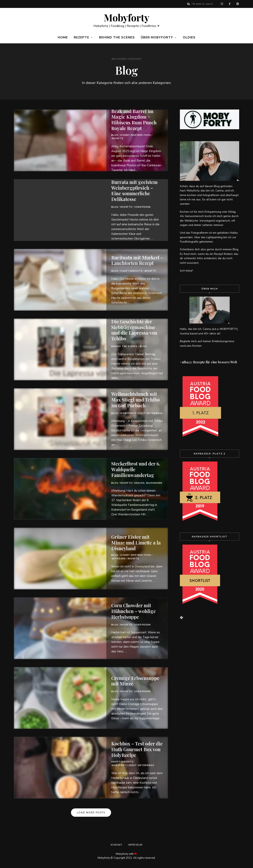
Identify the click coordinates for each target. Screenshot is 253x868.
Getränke (119, 559)
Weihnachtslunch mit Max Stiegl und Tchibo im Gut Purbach (135, 400)
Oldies (189, 37)
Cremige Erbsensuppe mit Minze (135, 681)
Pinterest (238, 4)
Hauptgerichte (131, 271)
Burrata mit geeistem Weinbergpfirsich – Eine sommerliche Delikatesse (134, 190)
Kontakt (117, 845)
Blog (115, 135)
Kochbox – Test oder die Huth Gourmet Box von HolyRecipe (137, 749)
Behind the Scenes (117, 37)
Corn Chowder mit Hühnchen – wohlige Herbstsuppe (134, 611)
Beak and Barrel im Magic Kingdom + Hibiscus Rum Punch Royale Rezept (134, 120)
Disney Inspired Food (136, 135)
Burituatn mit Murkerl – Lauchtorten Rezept (137, 260)
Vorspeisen (142, 207)
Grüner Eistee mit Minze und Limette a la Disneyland (136, 542)
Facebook (230, 4)
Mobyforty (127, 18)
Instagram (222, 4)
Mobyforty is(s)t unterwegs (142, 413)
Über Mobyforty (157, 37)
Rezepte (81, 37)
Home (63, 37)
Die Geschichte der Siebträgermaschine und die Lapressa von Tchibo (134, 330)
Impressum (135, 845)
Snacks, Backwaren (148, 483)
